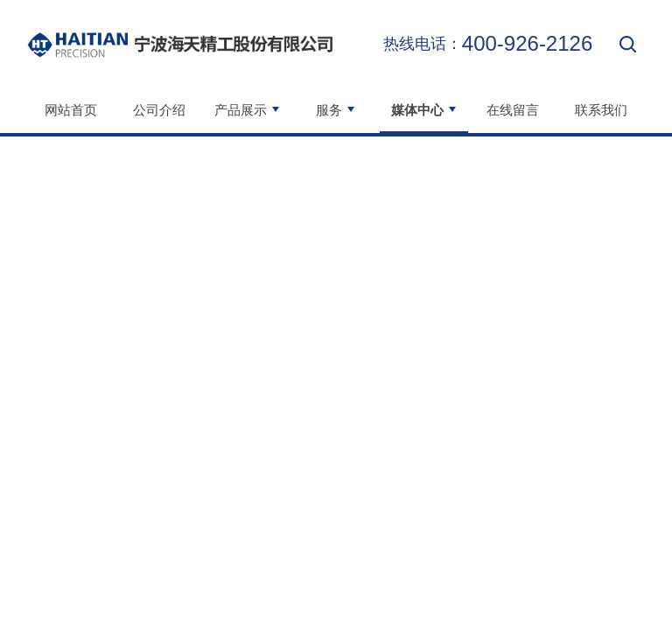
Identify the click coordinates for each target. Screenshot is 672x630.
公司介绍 (159, 110)
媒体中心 (424, 110)
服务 (336, 110)
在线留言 (513, 110)
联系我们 (601, 110)
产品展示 (248, 110)
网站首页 (71, 110)
